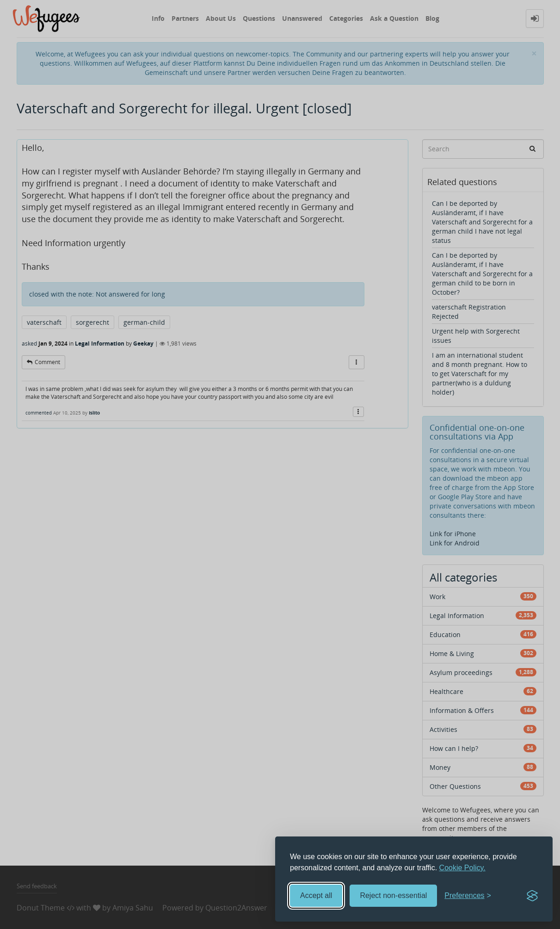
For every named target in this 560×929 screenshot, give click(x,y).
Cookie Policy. (462, 868)
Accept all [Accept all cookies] (316, 895)
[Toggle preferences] (468, 896)
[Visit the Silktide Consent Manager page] (532, 896)
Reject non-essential (393, 895)
